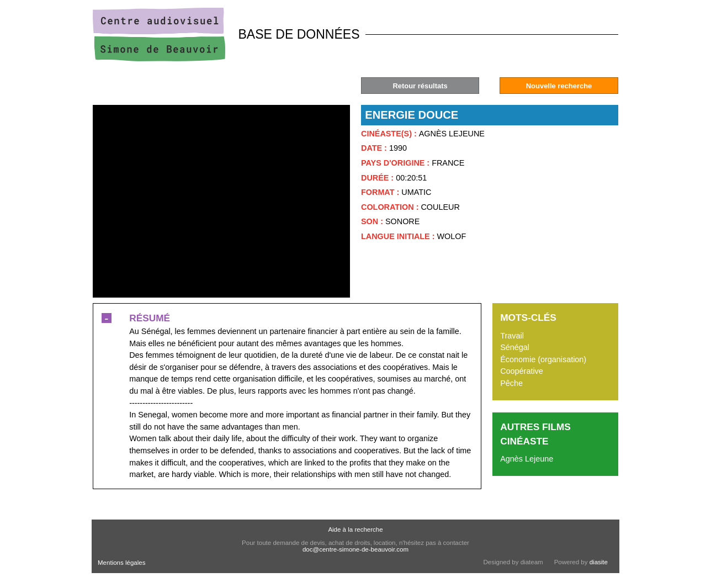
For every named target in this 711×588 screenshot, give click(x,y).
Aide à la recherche (355, 529)
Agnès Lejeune (527, 459)
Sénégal (515, 347)
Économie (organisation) (543, 359)
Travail (512, 336)
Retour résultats (420, 86)
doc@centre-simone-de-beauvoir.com (355, 549)
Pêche (511, 383)
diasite (599, 562)
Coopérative (522, 371)
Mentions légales (121, 563)
